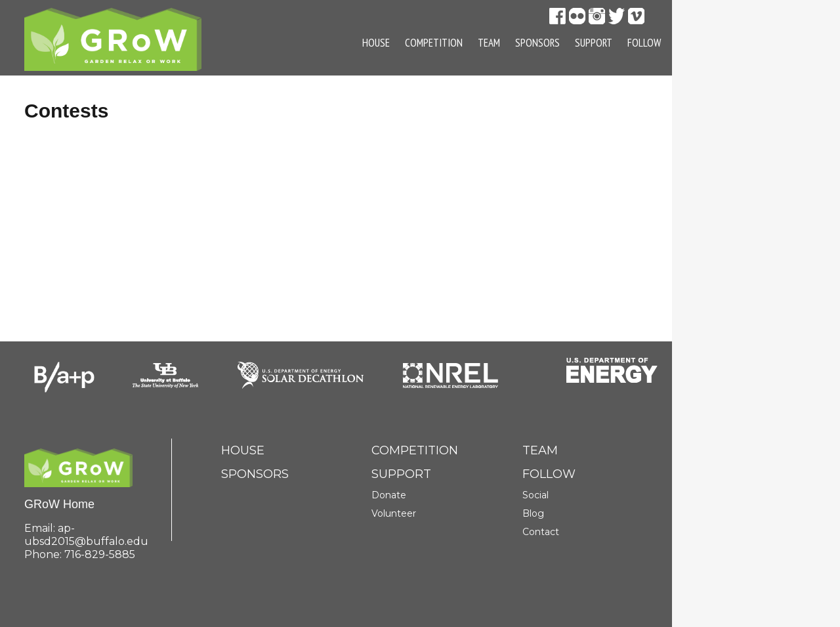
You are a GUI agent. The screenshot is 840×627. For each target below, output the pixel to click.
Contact (541, 532)
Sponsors (537, 43)
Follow (644, 43)
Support (594, 43)
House (376, 43)
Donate (389, 495)
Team (489, 43)
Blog (533, 513)
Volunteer (394, 513)
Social (535, 495)
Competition (434, 43)
